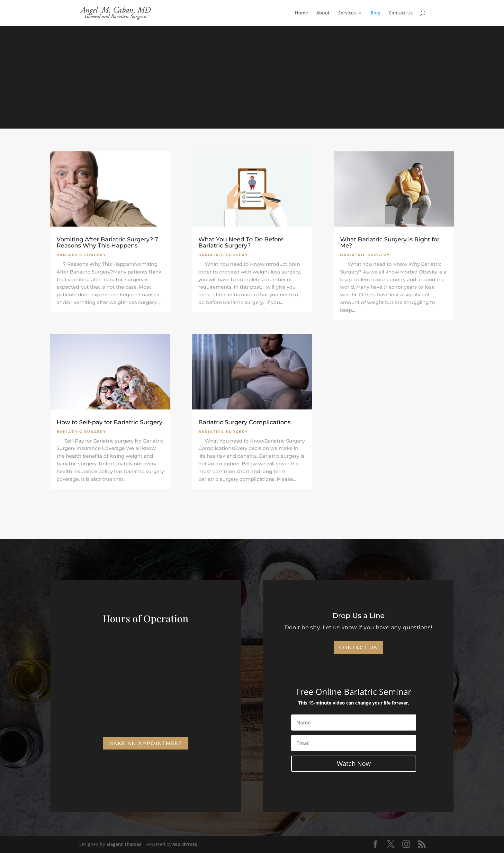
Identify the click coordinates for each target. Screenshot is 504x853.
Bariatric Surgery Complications (244, 422)
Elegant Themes (124, 844)
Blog (375, 13)
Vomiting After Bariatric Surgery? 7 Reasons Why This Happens (107, 242)
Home (301, 13)
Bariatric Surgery (81, 255)
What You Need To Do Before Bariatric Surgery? (241, 242)
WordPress (185, 844)
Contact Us (401, 13)
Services (347, 13)
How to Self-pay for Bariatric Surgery (109, 422)
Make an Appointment (146, 743)
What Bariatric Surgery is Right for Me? (390, 242)
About (323, 13)
